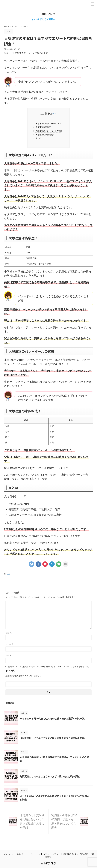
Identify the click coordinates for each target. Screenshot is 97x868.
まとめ (38, 138)
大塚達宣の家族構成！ (45, 134)
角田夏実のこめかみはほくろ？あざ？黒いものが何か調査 (52, 776)
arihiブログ (48, 14)
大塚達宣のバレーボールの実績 (48, 131)
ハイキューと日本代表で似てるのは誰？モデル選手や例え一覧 (54, 718)
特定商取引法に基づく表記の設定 (76, 850)
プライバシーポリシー (52, 850)
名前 (9, 633)
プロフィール (9, 850)
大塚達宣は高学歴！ (44, 127)
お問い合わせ (22, 850)
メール (10, 644)
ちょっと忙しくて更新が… (50, 19)
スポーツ (10, 574)
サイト (8, 655)
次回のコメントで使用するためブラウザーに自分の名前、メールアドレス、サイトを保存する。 (49, 666)
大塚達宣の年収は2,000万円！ (48, 123)
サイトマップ (35, 850)
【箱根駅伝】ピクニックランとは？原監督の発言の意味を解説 (54, 738)
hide (54, 113)
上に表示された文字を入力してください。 (24, 676)
